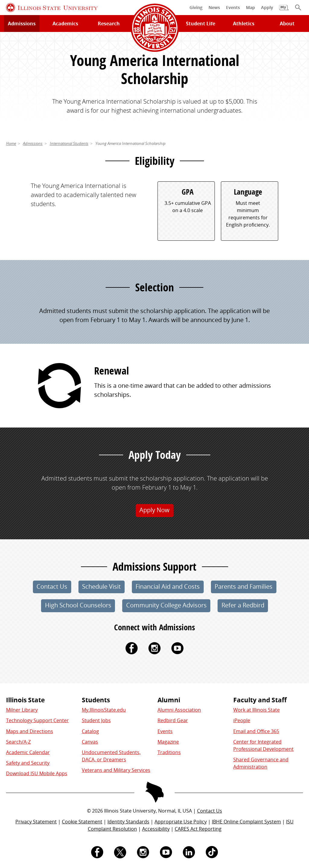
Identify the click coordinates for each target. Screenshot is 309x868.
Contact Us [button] (52, 586)
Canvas (90, 742)
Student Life (201, 24)
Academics (65, 24)
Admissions (22, 24)
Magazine (168, 742)
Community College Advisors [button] (166, 605)
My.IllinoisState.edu (104, 710)
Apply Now (154, 510)
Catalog (90, 731)
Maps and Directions (30, 731)
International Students (69, 143)
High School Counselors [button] (78, 605)
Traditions (169, 752)
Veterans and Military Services (116, 770)
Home (11, 143)
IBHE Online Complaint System (246, 822)
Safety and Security (28, 763)
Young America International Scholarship (131, 143)
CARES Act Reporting (198, 829)
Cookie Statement (82, 822)
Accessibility (156, 829)
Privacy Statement (36, 822)
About (287, 24)
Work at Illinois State (256, 710)
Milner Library (22, 710)
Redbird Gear (173, 720)
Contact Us (210, 811)
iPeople (242, 720)
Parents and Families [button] (244, 586)
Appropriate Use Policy (181, 822)
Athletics (244, 24)
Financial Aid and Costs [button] (168, 586)
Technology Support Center (37, 720)
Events (165, 731)
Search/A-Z (18, 742)
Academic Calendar (28, 752)
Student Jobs (96, 720)
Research (109, 24)
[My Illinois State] (284, 11)
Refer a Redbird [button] (243, 605)
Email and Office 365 (256, 731)
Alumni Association (179, 710)
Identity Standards (128, 822)
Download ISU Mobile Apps (37, 773)
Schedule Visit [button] (101, 586)
